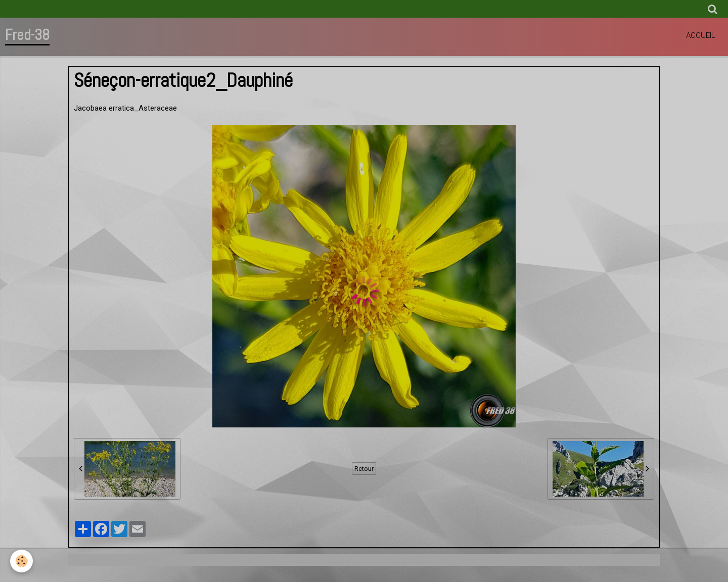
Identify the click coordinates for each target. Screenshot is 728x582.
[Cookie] (21, 561)
